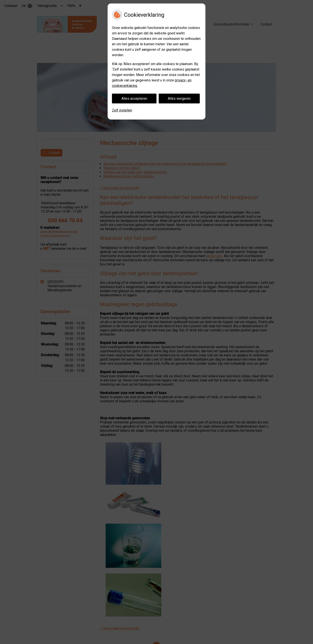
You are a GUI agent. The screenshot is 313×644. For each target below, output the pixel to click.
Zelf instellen (122, 110)
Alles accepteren (134, 99)
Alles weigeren (179, 99)
